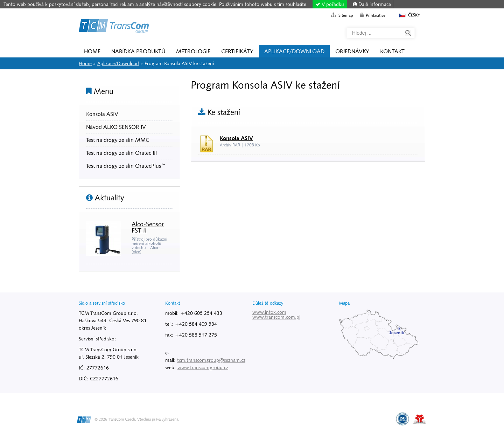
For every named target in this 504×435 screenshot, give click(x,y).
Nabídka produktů (138, 51)
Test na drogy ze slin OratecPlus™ (126, 166)
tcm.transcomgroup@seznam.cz (211, 360)
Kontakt (392, 51)
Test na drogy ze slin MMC (118, 140)
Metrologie (193, 51)
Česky (409, 15)
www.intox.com (269, 312)
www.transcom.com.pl (276, 317)
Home (114, 27)
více (136, 252)
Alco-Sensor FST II (148, 227)
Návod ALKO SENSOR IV (116, 127)
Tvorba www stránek (419, 419)
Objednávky (352, 51)
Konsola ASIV (102, 114)
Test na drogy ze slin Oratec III (121, 153)
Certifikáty (237, 51)
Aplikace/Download (294, 51)
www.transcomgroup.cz (203, 367)
